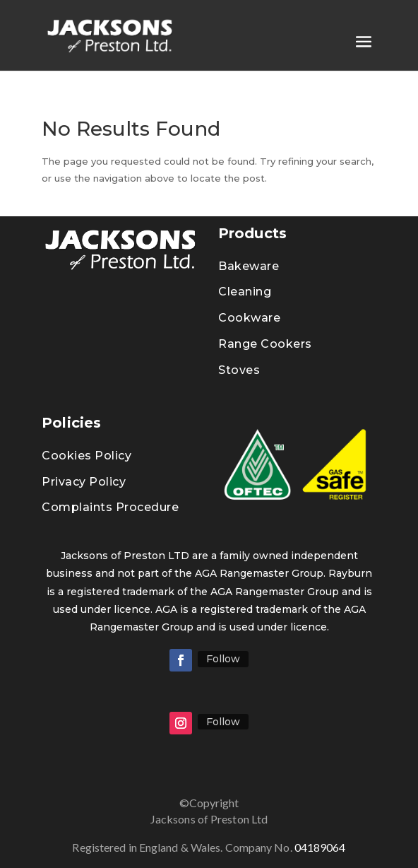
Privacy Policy (84, 482)
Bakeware (249, 266)
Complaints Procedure (110, 507)
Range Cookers (265, 344)
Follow (223, 659)
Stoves (239, 370)
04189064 (331, 849)
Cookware (249, 318)
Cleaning (245, 292)
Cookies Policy (86, 456)
